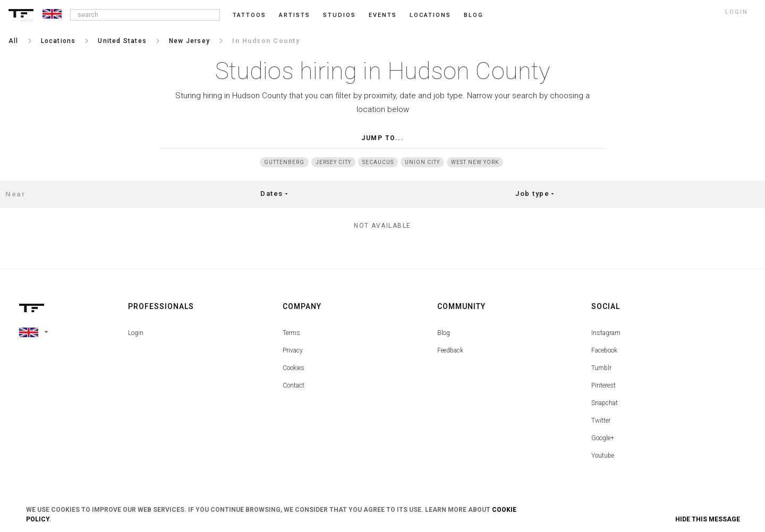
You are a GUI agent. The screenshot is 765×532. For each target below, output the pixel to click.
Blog (444, 333)
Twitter (601, 421)
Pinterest (603, 385)
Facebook (604, 350)
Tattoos (249, 15)
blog (474, 15)
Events (383, 15)
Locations (430, 15)
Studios (339, 15)
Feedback (450, 350)
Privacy (293, 350)
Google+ (603, 438)
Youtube (603, 456)
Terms (291, 333)
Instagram (606, 333)
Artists (295, 15)
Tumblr (601, 368)
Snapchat (605, 403)
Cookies (294, 368)
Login (136, 333)
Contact (294, 385)
